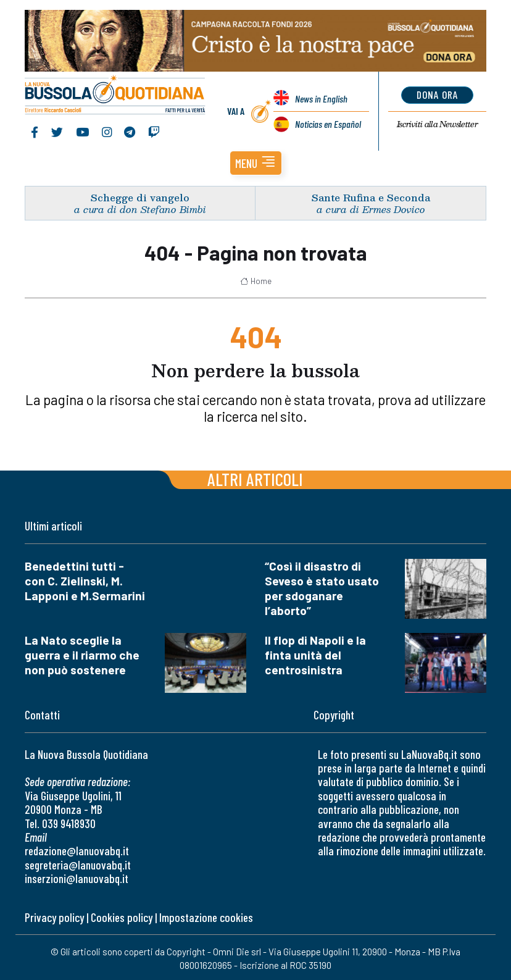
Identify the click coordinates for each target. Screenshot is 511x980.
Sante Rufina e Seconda (371, 197)
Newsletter (437, 124)
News (321, 98)
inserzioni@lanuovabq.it (77, 878)
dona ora (437, 94)
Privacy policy (54, 917)
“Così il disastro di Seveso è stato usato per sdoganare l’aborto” (322, 588)
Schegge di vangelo (140, 197)
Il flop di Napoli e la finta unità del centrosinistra (315, 655)
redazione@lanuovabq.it (77, 851)
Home (256, 281)
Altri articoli (255, 479)
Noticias (328, 124)
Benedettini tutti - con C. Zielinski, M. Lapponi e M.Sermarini (85, 581)
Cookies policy (122, 917)
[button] (256, 163)
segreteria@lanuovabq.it (78, 865)
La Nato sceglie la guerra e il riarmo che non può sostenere (82, 655)
